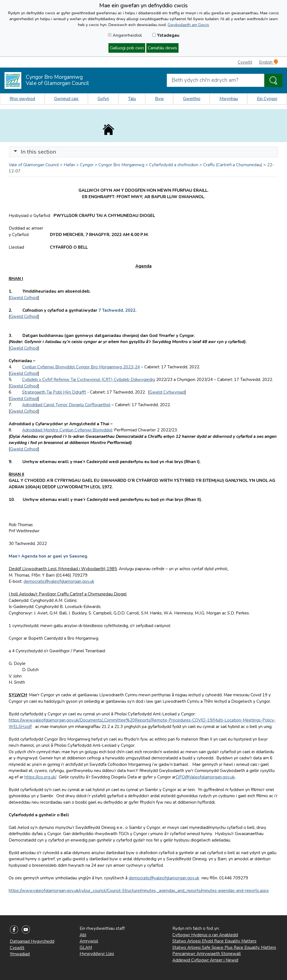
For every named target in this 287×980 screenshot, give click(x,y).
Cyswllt (245, 62)
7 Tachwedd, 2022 (117, 310)
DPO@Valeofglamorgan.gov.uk (205, 777)
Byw (159, 99)
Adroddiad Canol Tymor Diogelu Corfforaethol (66, 405)
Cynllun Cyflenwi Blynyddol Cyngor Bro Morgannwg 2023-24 (81, 367)
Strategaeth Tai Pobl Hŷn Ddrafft (54, 392)
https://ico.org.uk (40, 777)
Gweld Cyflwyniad (167, 392)
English (269, 62)
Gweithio (192, 99)
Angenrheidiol (125, 35)
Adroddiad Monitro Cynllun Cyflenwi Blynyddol (67, 430)
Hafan (69, 165)
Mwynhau (229, 99)
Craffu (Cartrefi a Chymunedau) (233, 165)
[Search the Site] (273, 80)
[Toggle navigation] (143, 152)
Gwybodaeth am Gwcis (188, 25)
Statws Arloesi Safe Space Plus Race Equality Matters (224, 947)
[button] (15, 152)
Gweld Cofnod (24, 298)
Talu (132, 99)
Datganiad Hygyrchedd (32, 941)
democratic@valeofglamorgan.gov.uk (59, 581)
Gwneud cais (66, 99)
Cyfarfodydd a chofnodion (174, 165)
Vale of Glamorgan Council (34, 165)
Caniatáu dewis (162, 48)
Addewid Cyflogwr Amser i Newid (205, 960)
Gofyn (103, 99)
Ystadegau (166, 35)
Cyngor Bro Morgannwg (121, 165)
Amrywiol (89, 941)
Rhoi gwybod (22, 99)
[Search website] (216, 80)
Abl (83, 935)
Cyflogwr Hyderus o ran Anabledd (205, 935)
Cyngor (87, 165)
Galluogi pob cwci (127, 48)
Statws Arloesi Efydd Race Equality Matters (214, 941)
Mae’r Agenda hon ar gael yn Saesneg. (48, 556)
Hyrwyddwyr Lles (97, 954)
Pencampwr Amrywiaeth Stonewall (207, 954)
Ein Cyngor (267, 99)
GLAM (86, 947)
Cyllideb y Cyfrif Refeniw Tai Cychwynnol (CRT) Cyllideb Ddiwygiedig (89, 380)
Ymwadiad (20, 954)
